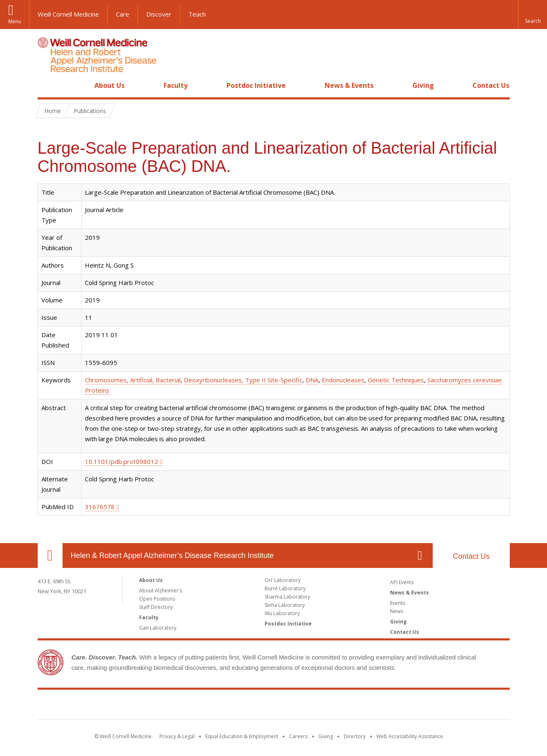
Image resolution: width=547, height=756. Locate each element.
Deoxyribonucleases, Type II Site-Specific (243, 380)
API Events (402, 582)
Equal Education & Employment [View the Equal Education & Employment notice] (242, 736)
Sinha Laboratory (285, 605)
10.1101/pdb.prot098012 (122, 461)
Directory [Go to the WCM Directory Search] (355, 736)
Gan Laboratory (158, 628)
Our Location (50, 556)
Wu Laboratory (282, 613)
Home (47, 85)
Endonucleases (343, 380)
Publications (90, 111)
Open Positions (157, 599)
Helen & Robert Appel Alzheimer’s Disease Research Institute (172, 556)
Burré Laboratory (285, 588)
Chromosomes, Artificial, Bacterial (133, 380)
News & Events (349, 85)
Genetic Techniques (396, 380)
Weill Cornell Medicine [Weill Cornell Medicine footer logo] (274, 706)
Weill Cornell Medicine (68, 14)
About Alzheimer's (161, 591)
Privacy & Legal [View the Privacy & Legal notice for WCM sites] (177, 736)
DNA (312, 380)
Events (398, 603)
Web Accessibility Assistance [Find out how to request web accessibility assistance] (410, 736)
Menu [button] (15, 21)
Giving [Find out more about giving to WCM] (326, 736)
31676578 (100, 507)
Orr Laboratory (283, 580)
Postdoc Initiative (256, 85)
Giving (423, 85)
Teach (197, 14)
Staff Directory (156, 607)
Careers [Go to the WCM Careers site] (298, 736)
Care (123, 14)
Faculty (176, 85)
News (396, 611)
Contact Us (491, 85)
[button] (533, 14)
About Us (110, 85)
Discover (159, 14)
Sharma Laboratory (287, 597)
